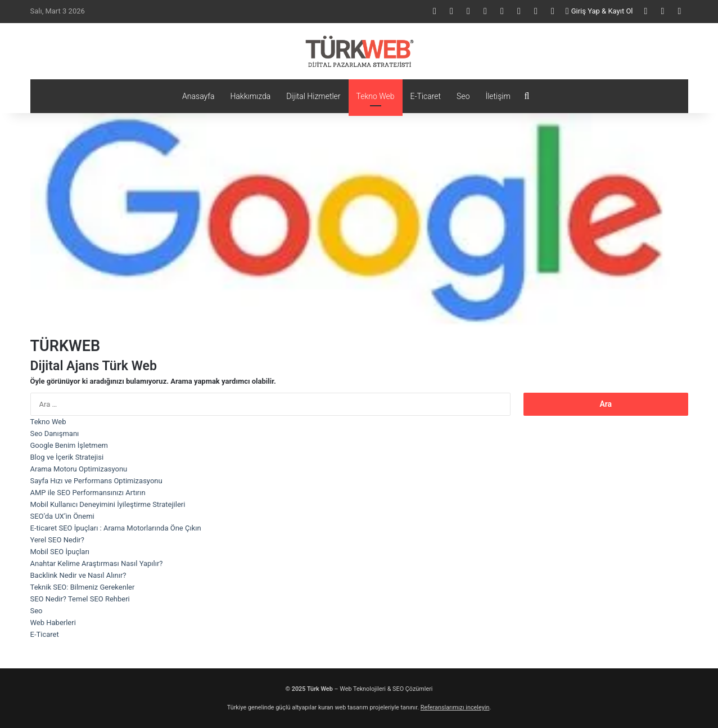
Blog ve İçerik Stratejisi (67, 457)
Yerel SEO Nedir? (57, 540)
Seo (463, 96)
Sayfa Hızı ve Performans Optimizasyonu (96, 481)
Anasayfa (198, 96)
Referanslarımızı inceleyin (455, 707)
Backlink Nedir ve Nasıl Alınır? (78, 575)
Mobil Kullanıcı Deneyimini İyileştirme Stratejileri (108, 504)
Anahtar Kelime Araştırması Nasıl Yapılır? (97, 563)
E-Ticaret (426, 96)
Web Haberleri (53, 623)
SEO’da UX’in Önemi (62, 516)
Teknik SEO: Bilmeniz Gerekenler (83, 587)
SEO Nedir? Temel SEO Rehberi (80, 599)
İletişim (498, 96)
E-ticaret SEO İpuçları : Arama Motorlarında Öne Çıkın (116, 528)
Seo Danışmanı (55, 433)
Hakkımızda (250, 96)
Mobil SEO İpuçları (60, 552)
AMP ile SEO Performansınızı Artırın (88, 493)
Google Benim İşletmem (69, 445)
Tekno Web (376, 96)
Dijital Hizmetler (313, 96)
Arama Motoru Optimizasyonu (79, 469)
